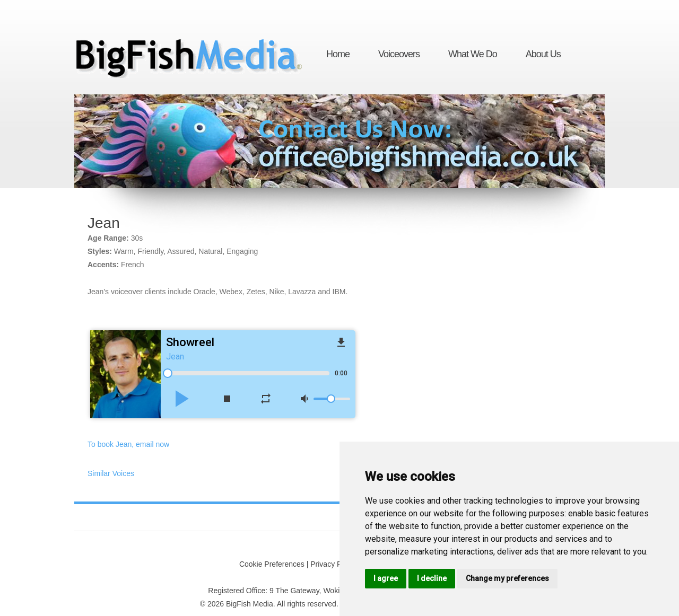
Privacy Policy (333, 564)
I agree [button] (386, 578)
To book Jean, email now (128, 444)
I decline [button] (432, 578)
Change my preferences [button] (507, 578)
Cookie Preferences (272, 564)
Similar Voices (111, 473)
